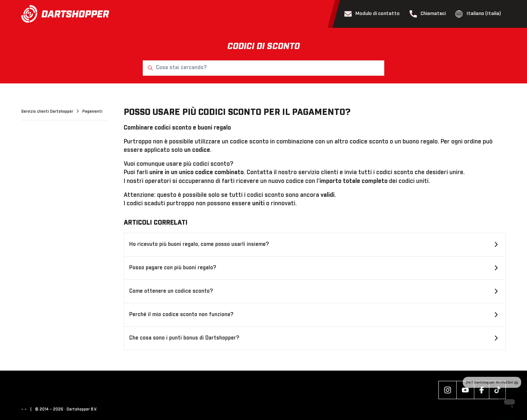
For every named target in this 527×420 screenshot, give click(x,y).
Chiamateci (428, 14)
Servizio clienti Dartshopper (48, 112)
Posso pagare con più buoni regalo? (173, 268)
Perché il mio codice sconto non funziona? (181, 315)
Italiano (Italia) (478, 14)
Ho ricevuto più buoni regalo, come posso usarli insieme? (199, 244)
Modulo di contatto (372, 14)
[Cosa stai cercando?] (263, 68)
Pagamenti (92, 112)
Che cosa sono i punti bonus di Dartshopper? (184, 338)
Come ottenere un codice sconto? (171, 291)
